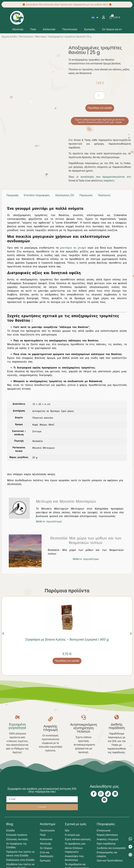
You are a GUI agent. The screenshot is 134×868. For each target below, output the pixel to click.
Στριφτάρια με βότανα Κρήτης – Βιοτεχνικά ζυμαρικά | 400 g (67, 639)
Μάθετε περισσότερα (49, 522)
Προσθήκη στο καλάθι (100, 108)
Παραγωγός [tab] (86, 195)
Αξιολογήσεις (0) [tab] (65, 195)
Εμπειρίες (90, 29)
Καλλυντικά (49, 29)
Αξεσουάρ (18, 29)
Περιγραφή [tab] (12, 195)
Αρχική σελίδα (9, 37)
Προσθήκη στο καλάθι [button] (67, 661)
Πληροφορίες (106, 823)
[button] (3, 634)
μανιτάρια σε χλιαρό (73, 248)
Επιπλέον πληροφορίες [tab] (37, 195)
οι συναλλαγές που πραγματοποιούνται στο (104, 177)
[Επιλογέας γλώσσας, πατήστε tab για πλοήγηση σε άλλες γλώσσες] (95, 18)
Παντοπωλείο (70, 29)
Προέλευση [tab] (104, 195)
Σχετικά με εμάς (76, 823)
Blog (10, 823)
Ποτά (33, 29)
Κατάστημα (48, 823)
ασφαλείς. (109, 181)
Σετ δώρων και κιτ (112, 29)
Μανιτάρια (41, 37)
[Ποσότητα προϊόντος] (100, 96)
